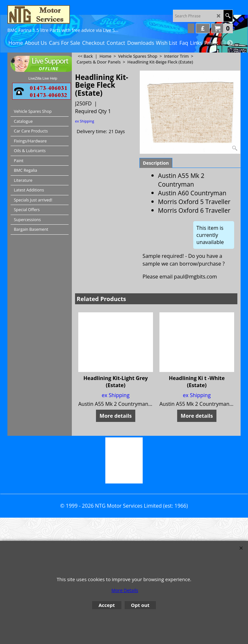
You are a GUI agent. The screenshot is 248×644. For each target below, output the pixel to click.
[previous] (224, 43)
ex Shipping (85, 121)
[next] (230, 43)
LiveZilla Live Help (43, 78)
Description (156, 163)
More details (116, 416)
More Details (125, 590)
